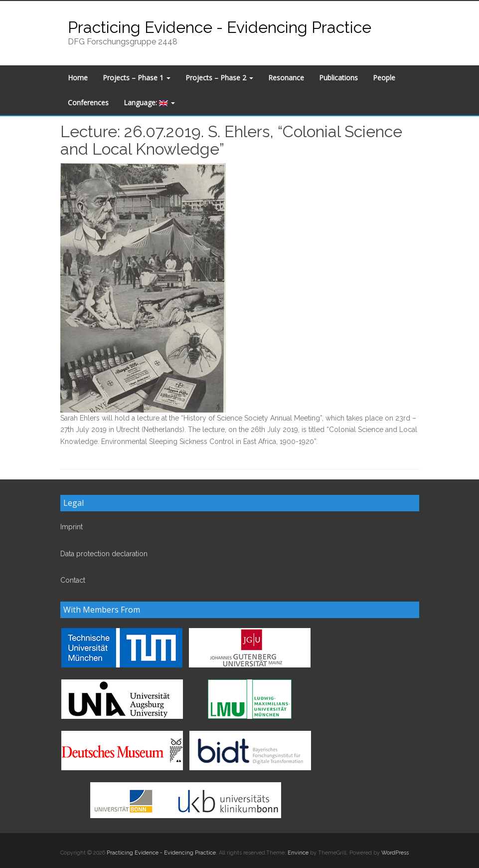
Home (78, 78)
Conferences (88, 103)
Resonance (286, 78)
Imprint (72, 527)
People (384, 78)
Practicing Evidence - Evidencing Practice (220, 27)
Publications (338, 78)
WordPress (395, 853)
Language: (149, 103)
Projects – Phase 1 (137, 78)
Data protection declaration (104, 554)
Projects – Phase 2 (219, 78)
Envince (298, 853)
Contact (73, 580)
